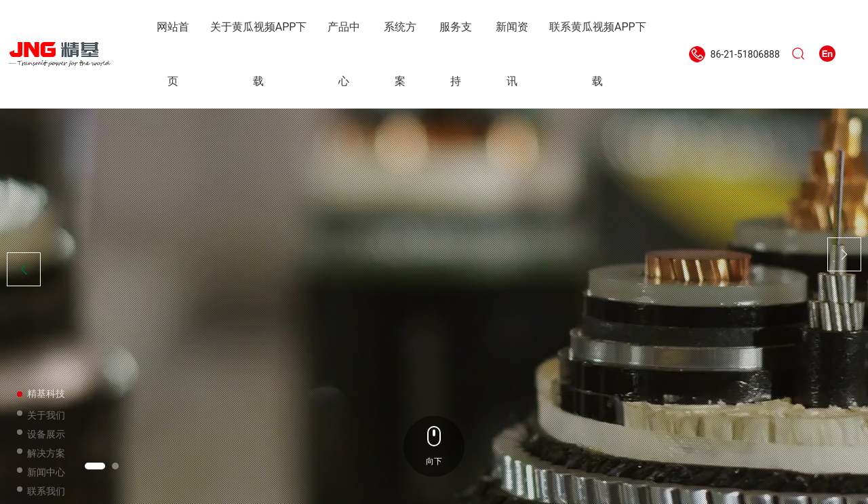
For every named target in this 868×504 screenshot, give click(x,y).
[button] (95, 466)
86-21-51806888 (745, 54)
